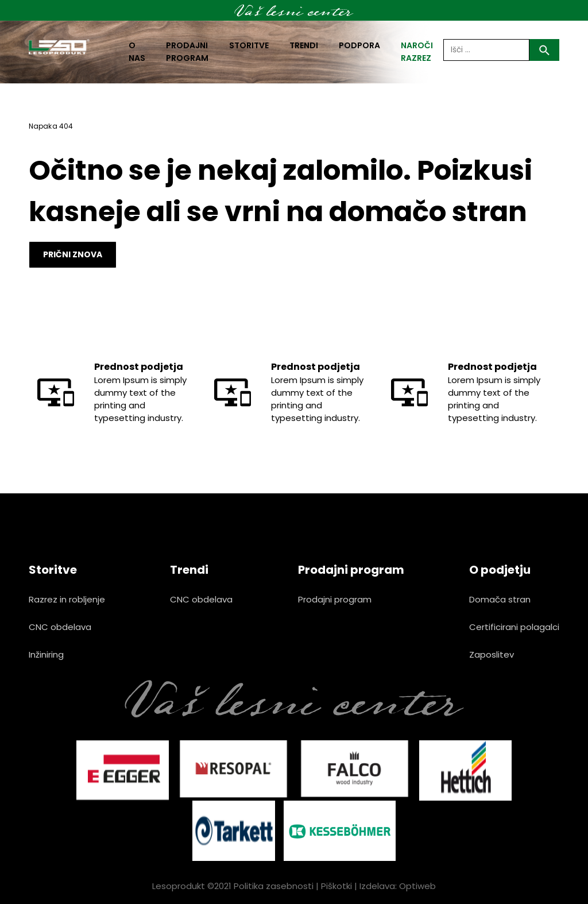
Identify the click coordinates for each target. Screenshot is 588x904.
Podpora (359, 45)
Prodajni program (187, 52)
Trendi (304, 45)
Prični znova (73, 254)
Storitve (249, 45)
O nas (137, 52)
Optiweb (417, 886)
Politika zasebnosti (274, 886)
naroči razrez (417, 52)
